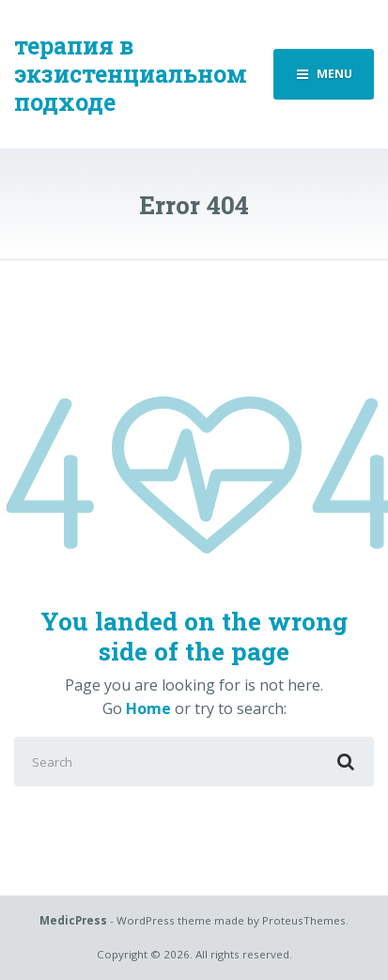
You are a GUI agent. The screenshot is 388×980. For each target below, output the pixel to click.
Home (148, 708)
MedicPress (73, 920)
